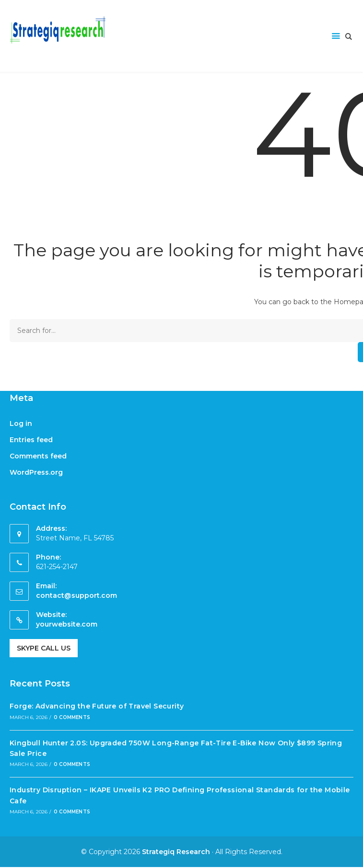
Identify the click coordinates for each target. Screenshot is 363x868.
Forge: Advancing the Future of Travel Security (97, 706)
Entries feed (31, 440)
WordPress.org (36, 472)
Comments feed (38, 456)
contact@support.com (76, 595)
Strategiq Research (176, 852)
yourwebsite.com (67, 624)
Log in (21, 423)
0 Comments (72, 717)
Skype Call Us (44, 648)
